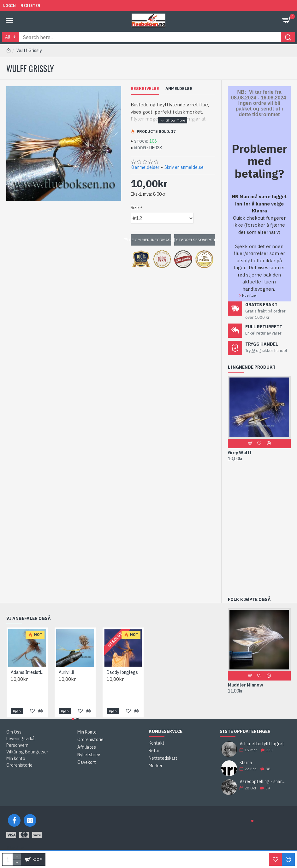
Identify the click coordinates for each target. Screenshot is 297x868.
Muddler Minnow (246, 685)
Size (135, 208)
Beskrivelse (145, 89)
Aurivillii (66, 672)
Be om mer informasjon (151, 240)
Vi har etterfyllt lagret (262, 744)
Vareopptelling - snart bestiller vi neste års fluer (263, 782)
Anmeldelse (179, 89)
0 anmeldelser (145, 167)
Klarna (246, 763)
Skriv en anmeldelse (184, 167)
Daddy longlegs (122, 672)
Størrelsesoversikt (196, 240)
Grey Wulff (240, 453)
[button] (252, 821)
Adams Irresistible (28, 672)
